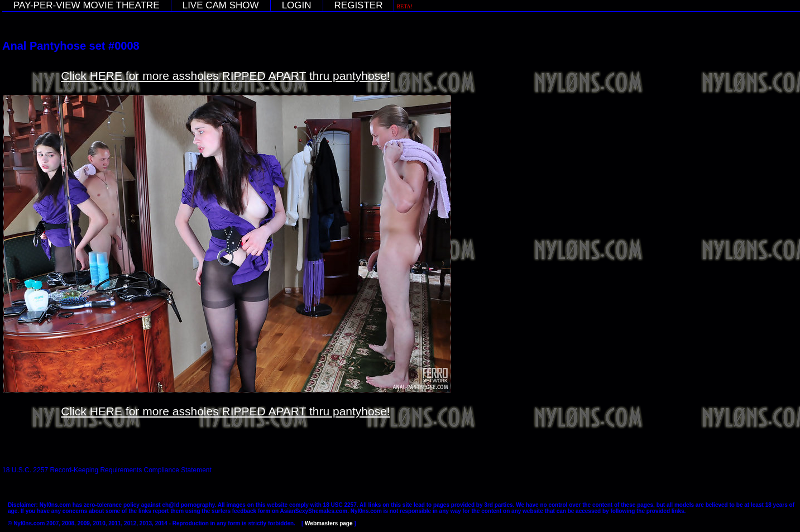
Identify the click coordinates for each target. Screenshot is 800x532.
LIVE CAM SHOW (221, 5)
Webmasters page (329, 523)
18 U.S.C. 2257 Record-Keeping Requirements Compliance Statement (107, 470)
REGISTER (359, 5)
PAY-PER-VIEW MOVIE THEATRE (87, 5)
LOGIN (297, 5)
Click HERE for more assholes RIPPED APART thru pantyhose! (225, 76)
